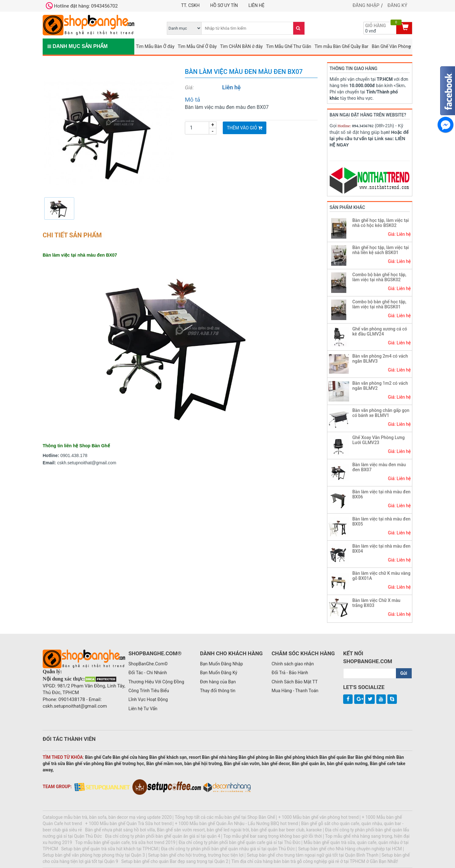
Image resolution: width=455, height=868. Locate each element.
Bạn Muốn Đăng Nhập (221, 664)
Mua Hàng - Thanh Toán (295, 691)
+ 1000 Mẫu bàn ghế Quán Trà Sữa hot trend (129, 823)
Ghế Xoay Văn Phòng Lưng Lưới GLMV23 (379, 440)
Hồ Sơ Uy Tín (224, 5)
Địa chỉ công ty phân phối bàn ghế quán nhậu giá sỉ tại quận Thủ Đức (228, 849)
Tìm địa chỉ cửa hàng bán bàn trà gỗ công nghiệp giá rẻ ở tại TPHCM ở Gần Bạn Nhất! (315, 861)
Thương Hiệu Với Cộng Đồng (156, 682)
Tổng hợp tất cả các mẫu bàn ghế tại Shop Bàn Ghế (225, 817)
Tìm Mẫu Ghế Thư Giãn (289, 46)
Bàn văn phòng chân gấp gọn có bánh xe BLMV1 (381, 413)
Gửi (404, 673)
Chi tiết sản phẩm (72, 235)
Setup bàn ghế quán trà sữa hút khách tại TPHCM (110, 849)
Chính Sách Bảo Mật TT (294, 682)
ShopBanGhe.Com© (148, 664)
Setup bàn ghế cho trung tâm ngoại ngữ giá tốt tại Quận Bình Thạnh (313, 855)
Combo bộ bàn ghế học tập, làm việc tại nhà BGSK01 (379, 304)
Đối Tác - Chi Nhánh (148, 673)
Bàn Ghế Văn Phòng (391, 46)
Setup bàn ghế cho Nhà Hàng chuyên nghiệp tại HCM (350, 849)
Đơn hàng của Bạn (218, 682)
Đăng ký (397, 5)
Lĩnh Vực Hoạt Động (148, 699)
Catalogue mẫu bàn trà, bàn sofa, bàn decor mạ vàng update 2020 (107, 817)
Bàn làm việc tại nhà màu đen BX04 (381, 548)
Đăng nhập (366, 5)
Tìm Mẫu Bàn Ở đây (155, 46)
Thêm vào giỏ (245, 128)
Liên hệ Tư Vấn (143, 709)
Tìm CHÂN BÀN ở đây (242, 46)
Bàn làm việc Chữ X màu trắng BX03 (376, 603)
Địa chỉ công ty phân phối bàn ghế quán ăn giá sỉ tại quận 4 (163, 836)
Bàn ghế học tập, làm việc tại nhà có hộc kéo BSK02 (381, 223)
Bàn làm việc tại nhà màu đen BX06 (381, 494)
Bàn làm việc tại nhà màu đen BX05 (381, 521)
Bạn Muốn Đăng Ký (219, 673)
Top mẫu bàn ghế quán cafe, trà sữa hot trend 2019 (125, 842)
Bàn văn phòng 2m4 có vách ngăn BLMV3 (380, 358)
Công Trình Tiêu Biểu (149, 691)
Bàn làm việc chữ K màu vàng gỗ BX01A (381, 576)
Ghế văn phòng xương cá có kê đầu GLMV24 (380, 331)
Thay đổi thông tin (218, 691)
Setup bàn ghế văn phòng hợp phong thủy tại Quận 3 (94, 855)
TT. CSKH (190, 5)
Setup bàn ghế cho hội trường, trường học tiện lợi (196, 855)
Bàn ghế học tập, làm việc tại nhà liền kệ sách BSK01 (381, 250)
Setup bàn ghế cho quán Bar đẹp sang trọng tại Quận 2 (175, 861)
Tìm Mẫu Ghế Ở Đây (197, 46)
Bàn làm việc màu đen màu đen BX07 (379, 467)
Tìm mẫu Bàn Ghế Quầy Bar (341, 46)
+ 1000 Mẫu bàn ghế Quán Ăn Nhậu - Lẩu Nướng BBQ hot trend (236, 823)
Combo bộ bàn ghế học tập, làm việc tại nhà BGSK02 (379, 277)
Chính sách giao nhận (293, 664)
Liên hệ (256, 5)
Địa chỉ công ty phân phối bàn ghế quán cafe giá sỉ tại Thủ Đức (240, 842)
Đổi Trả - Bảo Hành (290, 673)
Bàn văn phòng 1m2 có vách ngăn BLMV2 (380, 386)
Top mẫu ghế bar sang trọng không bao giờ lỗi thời (273, 836)
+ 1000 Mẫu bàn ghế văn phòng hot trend (318, 817)
